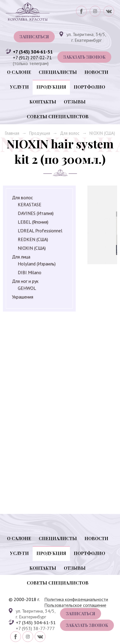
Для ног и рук (25, 281)
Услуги (20, 87)
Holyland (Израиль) (37, 264)
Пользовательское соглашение (75, 605)
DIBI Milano (30, 272)
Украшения (23, 297)
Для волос (70, 133)
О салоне (19, 72)
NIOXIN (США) (102, 133)
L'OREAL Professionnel (40, 231)
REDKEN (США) (33, 239)
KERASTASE (30, 204)
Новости (96, 72)
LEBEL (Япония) (33, 222)
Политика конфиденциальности (76, 599)
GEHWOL (27, 288)
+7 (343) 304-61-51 (33, 52)
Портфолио (89, 87)
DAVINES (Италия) (36, 213)
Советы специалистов (58, 116)
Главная (12, 133)
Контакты (43, 102)
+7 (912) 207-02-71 (32, 57)
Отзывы (75, 102)
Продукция (51, 87)
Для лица (21, 257)
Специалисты (58, 72)
